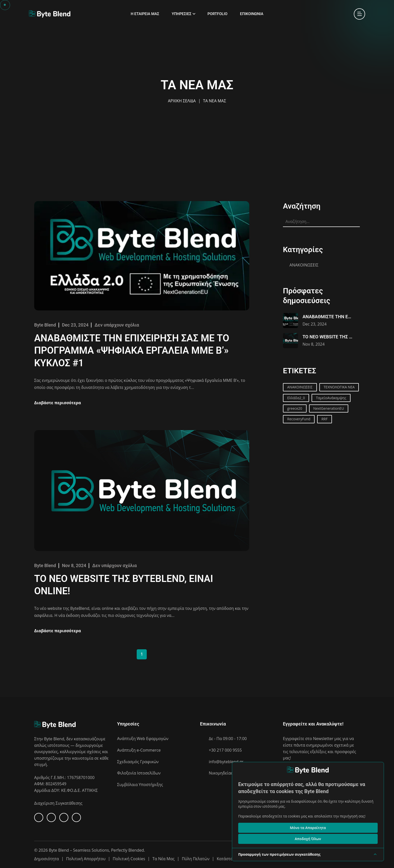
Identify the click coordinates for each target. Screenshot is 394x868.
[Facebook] (39, 817)
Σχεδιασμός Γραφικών (138, 762)
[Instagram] (76, 817)
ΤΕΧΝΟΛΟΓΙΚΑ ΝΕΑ (339, 387)
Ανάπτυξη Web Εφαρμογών (143, 739)
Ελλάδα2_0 (296, 398)
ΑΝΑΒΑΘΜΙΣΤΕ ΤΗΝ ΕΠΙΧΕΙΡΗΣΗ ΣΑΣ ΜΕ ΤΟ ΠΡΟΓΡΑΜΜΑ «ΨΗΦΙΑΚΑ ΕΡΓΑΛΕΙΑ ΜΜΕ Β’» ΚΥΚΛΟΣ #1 (132, 351)
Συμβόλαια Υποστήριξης (140, 785)
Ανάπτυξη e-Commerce (139, 750)
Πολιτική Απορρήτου (86, 859)
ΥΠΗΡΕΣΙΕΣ (181, 14)
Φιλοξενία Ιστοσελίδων (139, 773)
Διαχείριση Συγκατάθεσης (58, 803)
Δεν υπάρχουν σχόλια (117, 325)
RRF (325, 419)
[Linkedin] (51, 817)
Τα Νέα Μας (163, 859)
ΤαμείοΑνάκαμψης (331, 398)
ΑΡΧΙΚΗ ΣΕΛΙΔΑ (182, 101)
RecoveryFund (299, 419)
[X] (64, 817)
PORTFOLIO (217, 14)
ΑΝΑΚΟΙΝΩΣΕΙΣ (304, 265)
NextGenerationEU (329, 408)
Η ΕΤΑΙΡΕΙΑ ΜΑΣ (145, 14)
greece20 (295, 408)
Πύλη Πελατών (195, 859)
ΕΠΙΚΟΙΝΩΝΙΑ (252, 14)
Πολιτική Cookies (129, 859)
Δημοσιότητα (46, 859)
